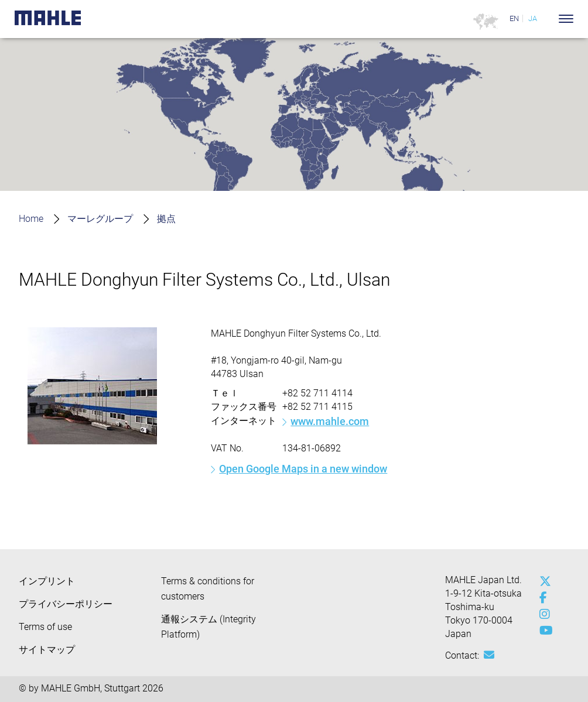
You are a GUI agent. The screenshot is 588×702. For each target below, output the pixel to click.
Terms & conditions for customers (208, 589)
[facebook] (542, 598)
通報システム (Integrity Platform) (208, 627)
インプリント (47, 581)
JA (533, 18)
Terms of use (45, 627)
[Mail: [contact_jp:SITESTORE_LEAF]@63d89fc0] (489, 655)
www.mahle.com (330, 421)
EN (514, 18)
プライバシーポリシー (66, 604)
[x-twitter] (542, 581)
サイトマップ (47, 650)
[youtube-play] (542, 631)
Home (31, 219)
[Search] (548, 19)
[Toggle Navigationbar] (566, 19)
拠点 (166, 219)
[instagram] (542, 614)
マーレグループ (100, 219)
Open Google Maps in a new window (303, 469)
